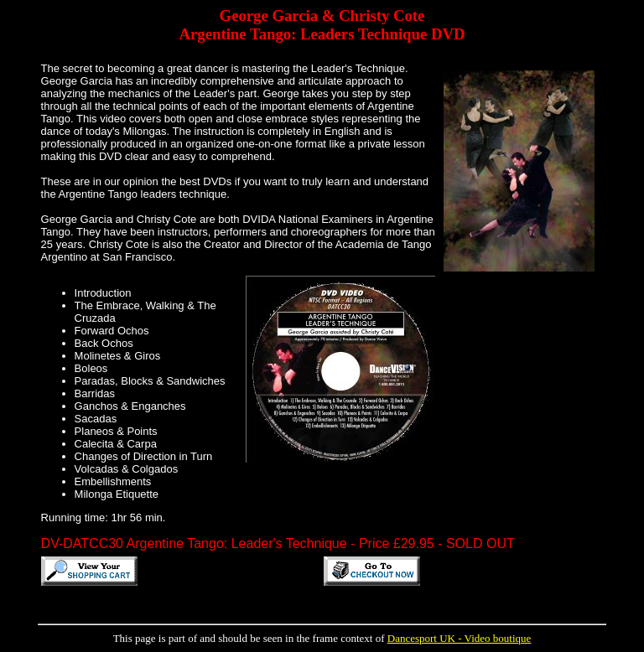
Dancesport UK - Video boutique (460, 638)
